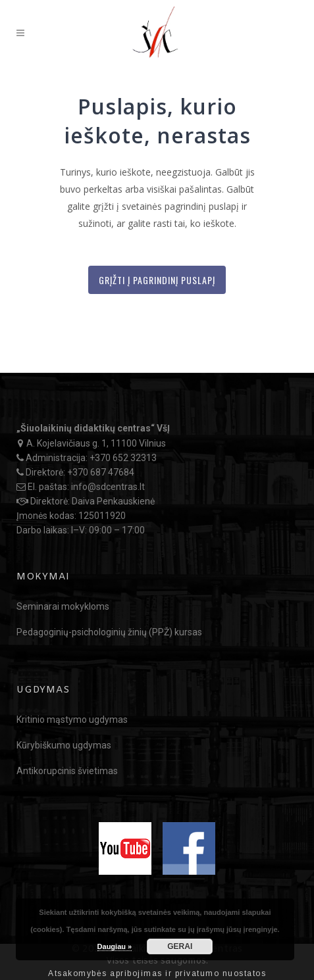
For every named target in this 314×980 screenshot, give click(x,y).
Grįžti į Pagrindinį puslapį (157, 280)
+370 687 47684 (101, 472)
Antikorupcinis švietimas (67, 771)
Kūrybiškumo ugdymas (64, 745)
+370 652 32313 (123, 458)
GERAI (180, 946)
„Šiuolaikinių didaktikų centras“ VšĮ (93, 428)
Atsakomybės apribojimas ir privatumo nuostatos (157, 973)
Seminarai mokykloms (63, 606)
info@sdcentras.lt (108, 487)
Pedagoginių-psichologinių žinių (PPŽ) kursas (109, 632)
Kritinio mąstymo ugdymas (72, 720)
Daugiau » (115, 946)
